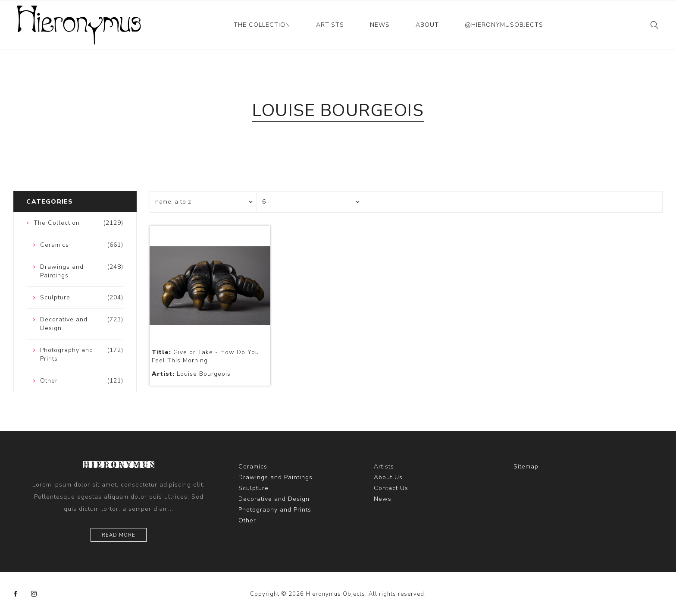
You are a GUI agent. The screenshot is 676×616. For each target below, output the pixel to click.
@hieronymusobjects (504, 25)
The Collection (262, 25)
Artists (330, 25)
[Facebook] (16, 594)
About (427, 25)
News (380, 25)
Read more (119, 535)
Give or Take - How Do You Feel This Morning (205, 356)
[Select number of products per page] (310, 202)
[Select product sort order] (203, 202)
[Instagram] (34, 594)
